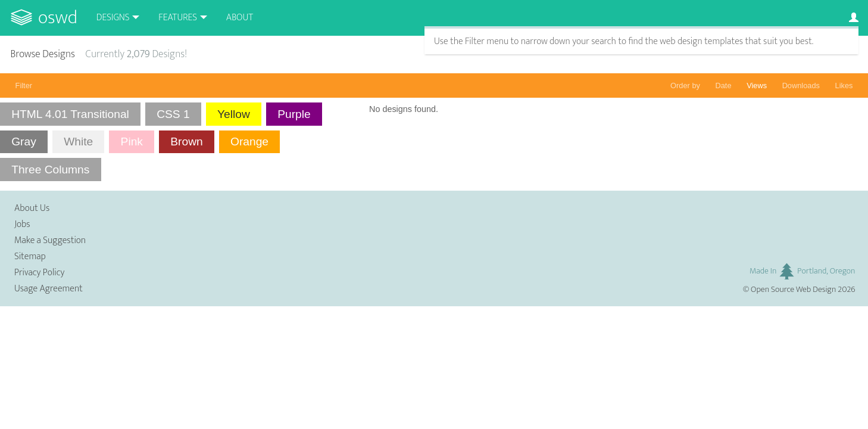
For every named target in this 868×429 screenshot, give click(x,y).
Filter (24, 86)
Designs (113, 18)
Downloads (801, 86)
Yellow (234, 114)
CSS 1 (173, 114)
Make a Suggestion (50, 240)
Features (178, 18)
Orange (249, 142)
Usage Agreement (49, 289)
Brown (186, 142)
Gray (24, 142)
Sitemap (30, 257)
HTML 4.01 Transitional (70, 114)
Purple (294, 114)
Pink (132, 142)
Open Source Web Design (793, 290)
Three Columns (50, 170)
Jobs (22, 224)
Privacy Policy (39, 273)
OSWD (58, 18)
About (240, 18)
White (78, 142)
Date (724, 86)
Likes (844, 86)
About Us (32, 208)
